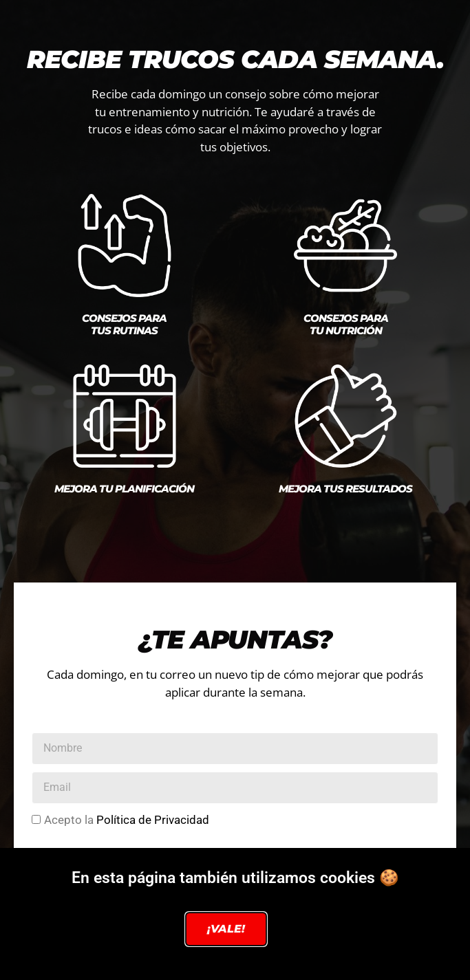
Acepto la (127, 820)
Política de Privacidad (153, 820)
